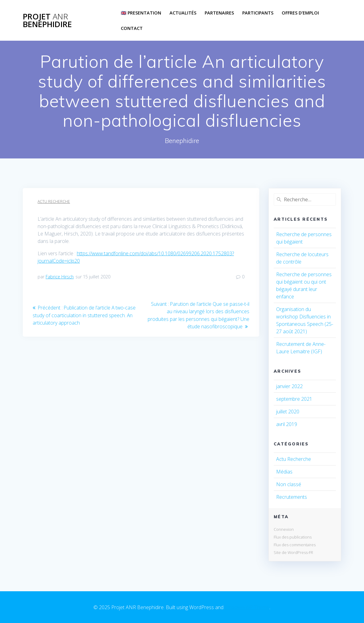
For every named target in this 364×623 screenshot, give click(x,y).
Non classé (289, 484)
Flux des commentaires (295, 545)
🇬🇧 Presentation (141, 13)
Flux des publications (293, 537)
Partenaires (219, 13)
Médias (284, 472)
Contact (132, 28)
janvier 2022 (289, 386)
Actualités (183, 13)
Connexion (284, 529)
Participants (258, 13)
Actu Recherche (54, 201)
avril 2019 (287, 424)
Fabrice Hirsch (60, 277)
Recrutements (292, 497)
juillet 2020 (288, 412)
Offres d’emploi (300, 13)
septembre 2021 (294, 399)
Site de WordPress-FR (293, 552)
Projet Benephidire (47, 20)
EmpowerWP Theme (247, 607)
